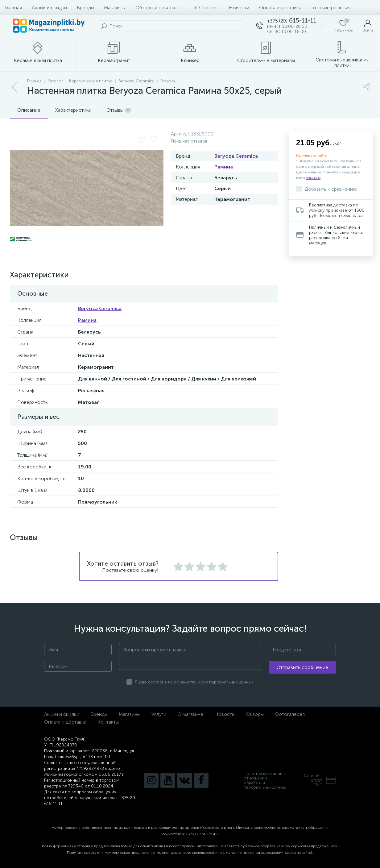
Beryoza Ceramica (236, 156)
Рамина (224, 167)
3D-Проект (206, 8)
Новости (239, 8)
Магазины (115, 8)
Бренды (85, 8)
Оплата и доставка (280, 8)
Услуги (159, 714)
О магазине (190, 714)
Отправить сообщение (302, 667)
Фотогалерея (290, 714)
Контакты (108, 722)
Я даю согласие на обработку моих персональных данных (194, 682)
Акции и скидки (49, 8)
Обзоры (255, 714)
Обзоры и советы (159, 8)
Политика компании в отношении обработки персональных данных (265, 780)
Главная (13, 8)
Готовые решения (331, 8)
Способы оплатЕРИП (320, 780)
